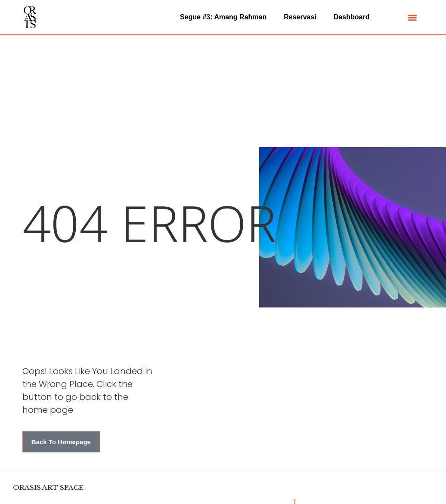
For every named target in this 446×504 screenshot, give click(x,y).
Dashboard (352, 17)
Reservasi (300, 17)
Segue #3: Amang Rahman (223, 17)
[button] (412, 17)
